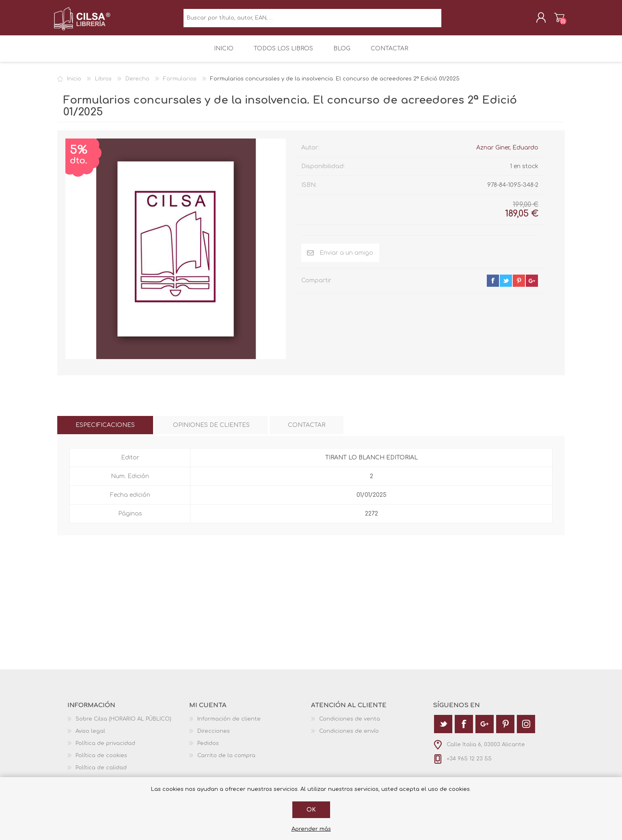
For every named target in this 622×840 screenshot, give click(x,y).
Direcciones (214, 736)
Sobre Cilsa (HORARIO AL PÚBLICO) (123, 724)
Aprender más (311, 829)
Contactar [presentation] (307, 430)
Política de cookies (101, 760)
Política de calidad (101, 773)
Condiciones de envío (349, 736)
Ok (311, 810)
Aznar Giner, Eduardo (507, 153)
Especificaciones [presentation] (105, 430)
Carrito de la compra (556, 20)
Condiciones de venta (350, 724)
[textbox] (312, 21)
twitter (506, 286)
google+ (532, 286)
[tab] (105, 430)
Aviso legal (90, 736)
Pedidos (208, 748)
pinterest (519, 286)
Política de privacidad (105, 748)
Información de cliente (229, 724)
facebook (493, 286)
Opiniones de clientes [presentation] (211, 430)
